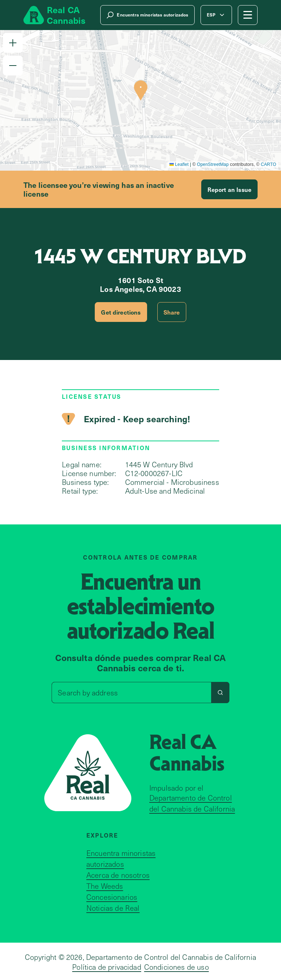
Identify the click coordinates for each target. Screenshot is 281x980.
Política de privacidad (107, 967)
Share (172, 312)
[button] (13, 43)
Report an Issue (229, 189)
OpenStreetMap (213, 164)
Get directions (121, 312)
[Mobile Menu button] (248, 15)
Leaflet (179, 164)
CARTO (269, 164)
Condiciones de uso (177, 967)
